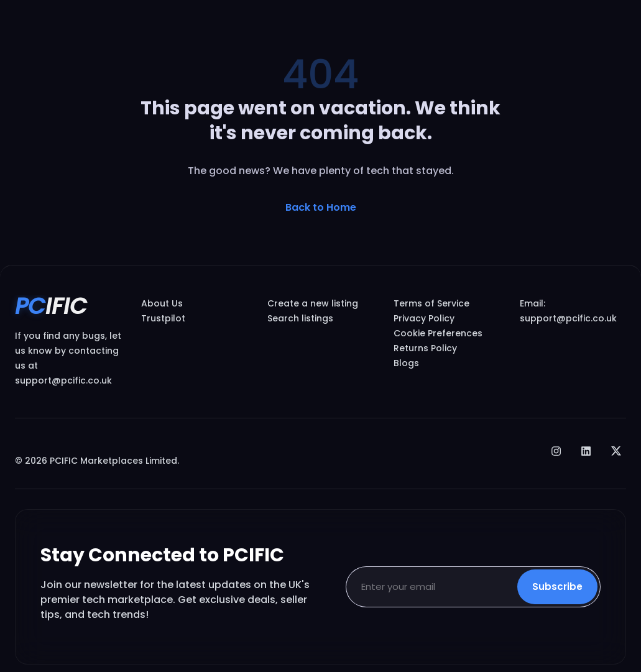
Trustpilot (163, 318)
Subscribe (557, 587)
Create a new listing (313, 303)
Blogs (406, 363)
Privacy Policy (424, 318)
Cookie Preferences (438, 333)
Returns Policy (425, 348)
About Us (162, 303)
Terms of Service (431, 303)
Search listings (300, 318)
